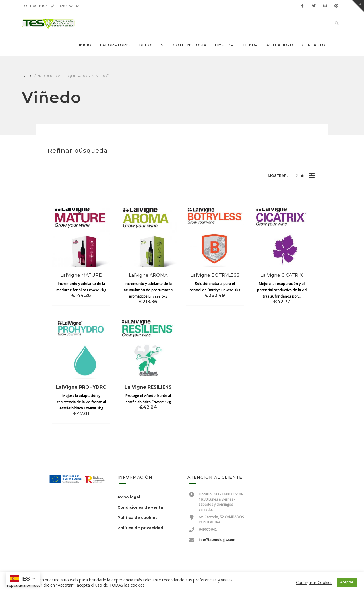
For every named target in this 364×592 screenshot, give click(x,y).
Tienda (250, 45)
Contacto (314, 45)
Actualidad (280, 45)
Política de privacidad (140, 528)
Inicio (85, 45)
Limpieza (225, 45)
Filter (312, 171)
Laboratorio (115, 45)
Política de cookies (137, 517)
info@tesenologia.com (217, 540)
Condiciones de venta (140, 507)
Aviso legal (129, 497)
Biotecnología (189, 45)
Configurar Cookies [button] (314, 582)
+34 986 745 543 (68, 6)
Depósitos (151, 45)
